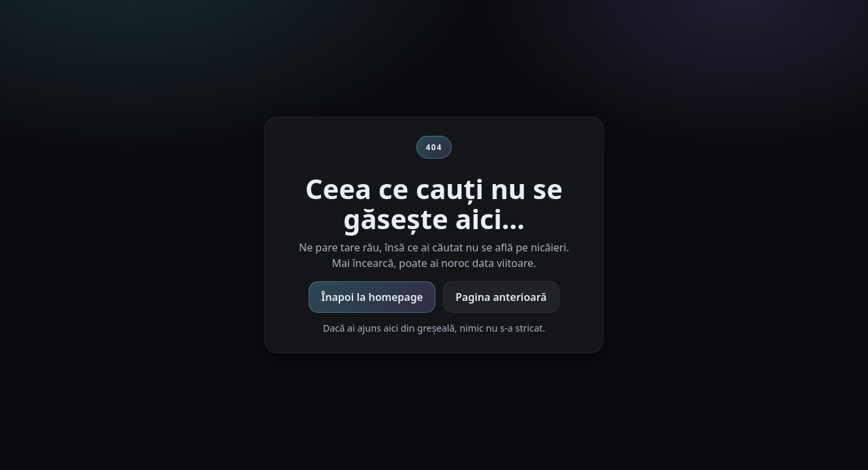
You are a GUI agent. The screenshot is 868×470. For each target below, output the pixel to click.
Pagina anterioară (501, 297)
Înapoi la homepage (372, 297)
